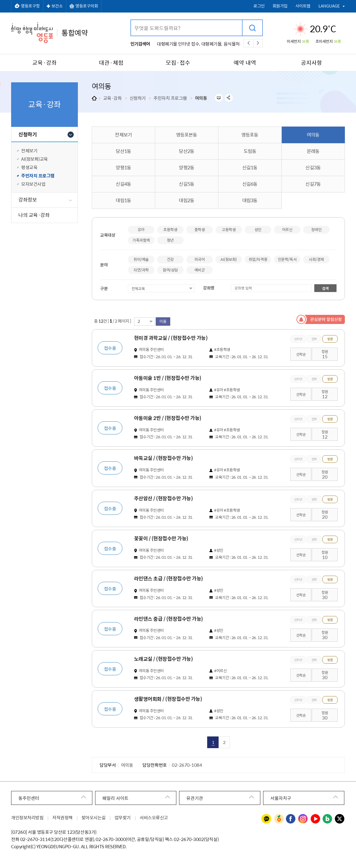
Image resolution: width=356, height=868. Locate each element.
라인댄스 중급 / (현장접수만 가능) (170, 618)
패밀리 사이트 (115, 797)
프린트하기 (218, 98)
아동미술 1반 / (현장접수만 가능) (169, 378)
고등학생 (229, 229)
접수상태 (128, 284)
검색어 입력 (131, 20)
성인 (258, 229)
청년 (170, 240)
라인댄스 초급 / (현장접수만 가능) (170, 578)
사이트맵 (303, 6)
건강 (170, 259)
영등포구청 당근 (279, 818)
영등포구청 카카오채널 (266, 818)
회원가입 (280, 6)
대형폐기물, (212, 44)
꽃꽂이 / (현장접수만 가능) (162, 538)
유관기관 (195, 797)
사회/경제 (316, 259)
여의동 (201, 98)
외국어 (200, 259)
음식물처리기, (236, 44)
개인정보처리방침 (27, 817)
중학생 (200, 229)
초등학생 (170, 229)
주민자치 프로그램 (170, 98)
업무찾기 (123, 817)
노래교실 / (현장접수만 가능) (165, 658)
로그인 (259, 6)
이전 (249, 43)
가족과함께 (141, 240)
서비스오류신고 (154, 817)
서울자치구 (281, 797)
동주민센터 (29, 797)
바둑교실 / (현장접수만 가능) (165, 458)
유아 (141, 229)
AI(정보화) (229, 259)
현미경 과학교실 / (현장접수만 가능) (172, 338)
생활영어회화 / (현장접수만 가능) (169, 698)
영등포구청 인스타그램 (303, 818)
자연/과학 (141, 270)
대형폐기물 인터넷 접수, (178, 44)
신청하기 (138, 98)
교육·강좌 (113, 98)
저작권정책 (62, 817)
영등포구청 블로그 (328, 818)
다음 (258, 43)
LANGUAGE (329, 6)
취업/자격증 (258, 259)
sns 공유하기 (229, 98)
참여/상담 (170, 270)
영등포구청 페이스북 (291, 818)
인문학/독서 (287, 259)
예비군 (200, 270)
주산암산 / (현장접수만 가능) (165, 498)
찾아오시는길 (94, 817)
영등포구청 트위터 (340, 818)
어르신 (287, 229)
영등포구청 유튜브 (315, 818)
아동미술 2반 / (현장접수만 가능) (169, 418)
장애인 (317, 229)
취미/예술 (141, 259)
